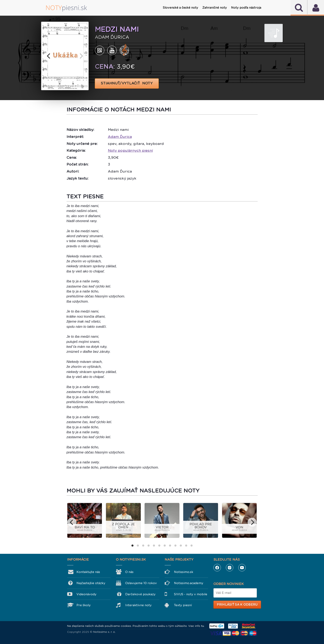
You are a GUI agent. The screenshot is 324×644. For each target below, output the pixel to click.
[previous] (49, 56)
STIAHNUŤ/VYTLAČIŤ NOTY (127, 83)
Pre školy (84, 605)
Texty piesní (183, 605)
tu (202, 626)
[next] (81, 56)
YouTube (242, 568)
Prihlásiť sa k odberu (237, 605)
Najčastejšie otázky (91, 583)
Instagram (230, 568)
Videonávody (86, 594)
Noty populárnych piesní (130, 150)
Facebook (217, 568)
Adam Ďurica (120, 137)
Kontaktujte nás (88, 572)
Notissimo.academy (189, 583)
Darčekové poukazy (140, 594)
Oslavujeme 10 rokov (141, 583)
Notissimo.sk (184, 572)
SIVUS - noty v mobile (191, 594)
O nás (129, 572)
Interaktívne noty (138, 605)
